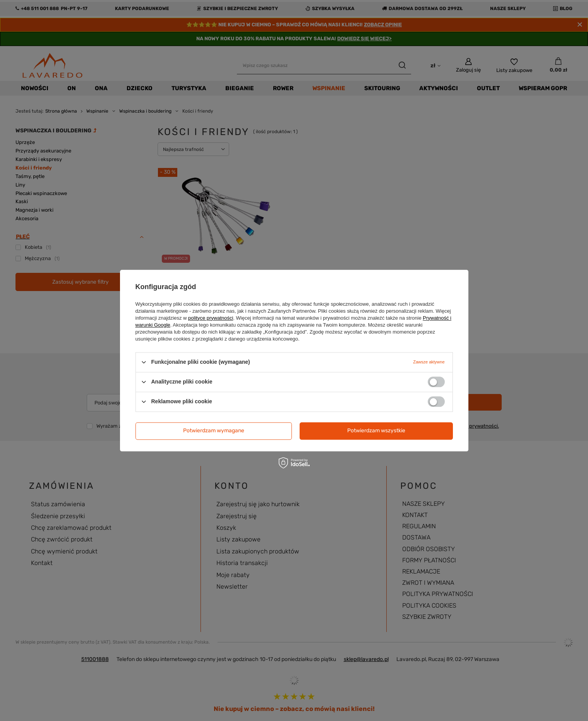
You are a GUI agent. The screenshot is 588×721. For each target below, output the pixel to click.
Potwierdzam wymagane (214, 431)
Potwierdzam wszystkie (376, 431)
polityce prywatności (211, 318)
